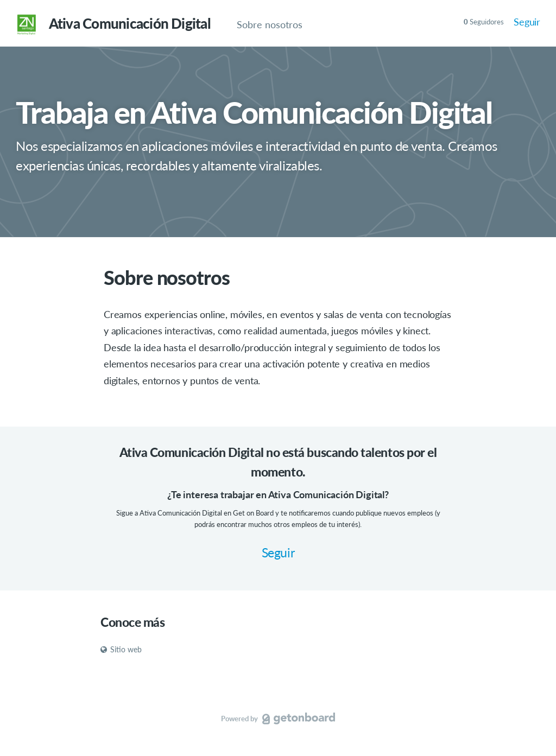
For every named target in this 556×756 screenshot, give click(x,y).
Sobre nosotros (270, 24)
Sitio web (121, 649)
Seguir (527, 22)
